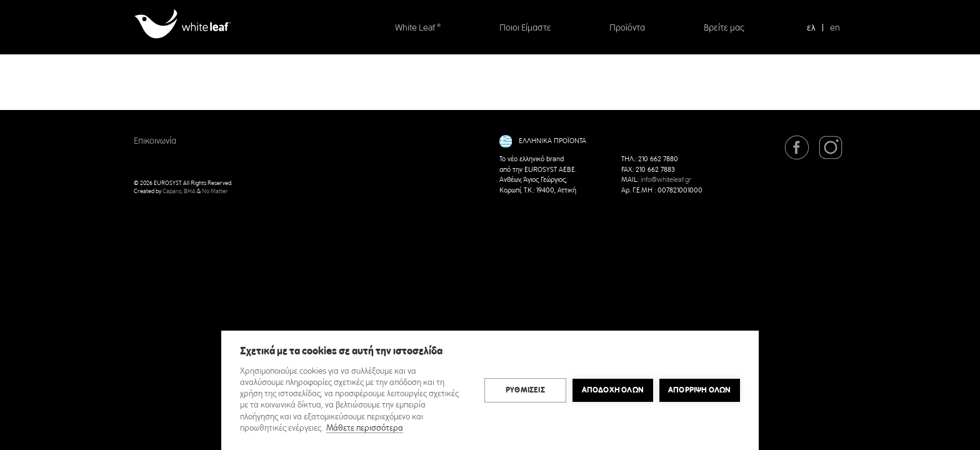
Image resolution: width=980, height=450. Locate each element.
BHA (190, 192)
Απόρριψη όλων (700, 390)
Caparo (172, 192)
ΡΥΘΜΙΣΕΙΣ (525, 390)
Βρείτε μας (724, 28)
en (835, 28)
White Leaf (418, 28)
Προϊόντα (627, 28)
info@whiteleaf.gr (666, 180)
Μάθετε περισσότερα (365, 428)
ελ (811, 28)
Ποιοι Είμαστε (525, 28)
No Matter (215, 192)
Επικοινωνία (155, 141)
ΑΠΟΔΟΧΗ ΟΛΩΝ (613, 390)
